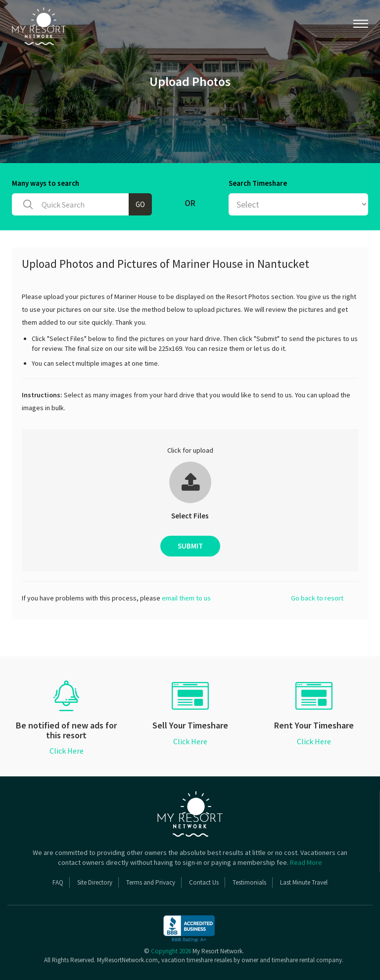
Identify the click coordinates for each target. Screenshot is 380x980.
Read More (306, 862)
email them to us (186, 598)
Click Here (67, 751)
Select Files (190, 516)
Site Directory (95, 882)
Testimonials (249, 882)
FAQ (58, 882)
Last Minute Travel (304, 882)
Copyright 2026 (171, 951)
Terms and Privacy (151, 882)
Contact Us (204, 882)
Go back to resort (317, 598)
